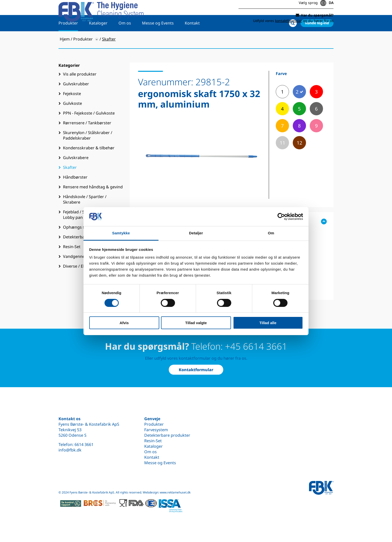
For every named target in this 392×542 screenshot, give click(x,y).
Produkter (68, 39)
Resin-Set (153, 441)
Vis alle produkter (80, 90)
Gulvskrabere (76, 174)
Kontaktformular (196, 370)
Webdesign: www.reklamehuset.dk (167, 492)
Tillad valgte (196, 323)
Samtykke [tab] (121, 233)
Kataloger (98, 39)
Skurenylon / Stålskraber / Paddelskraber (88, 152)
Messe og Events (158, 39)
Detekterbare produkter (167, 435)
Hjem (65, 55)
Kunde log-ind (317, 39)
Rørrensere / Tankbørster (87, 139)
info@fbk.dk (70, 450)
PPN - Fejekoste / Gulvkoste (89, 129)
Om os (125, 39)
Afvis (124, 323)
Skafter (70, 184)
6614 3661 (84, 444)
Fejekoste (72, 110)
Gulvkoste (72, 120)
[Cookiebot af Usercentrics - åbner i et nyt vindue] (281, 217)
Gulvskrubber (76, 100)
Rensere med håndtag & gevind (93, 203)
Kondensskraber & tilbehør (89, 164)
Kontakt (192, 39)
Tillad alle (268, 323)
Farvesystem (156, 430)
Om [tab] (271, 233)
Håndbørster (75, 193)
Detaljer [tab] (196, 233)
